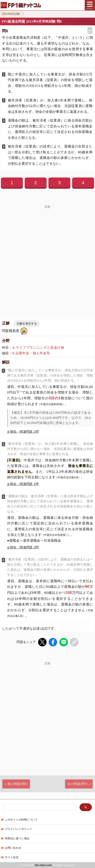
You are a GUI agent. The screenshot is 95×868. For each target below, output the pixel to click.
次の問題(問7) (77, 784)
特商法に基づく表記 (17, 838)
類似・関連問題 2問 (24, 547)
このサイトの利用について (21, 820)
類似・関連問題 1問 (24, 432)
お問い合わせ (13, 848)
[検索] (39, 807)
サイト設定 (12, 857)
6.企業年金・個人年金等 (31, 353)
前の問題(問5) (17, 784)
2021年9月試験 (11, 14)
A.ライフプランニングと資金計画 (38, 347)
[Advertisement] (47, 256)
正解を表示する (27, 324)
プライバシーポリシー (18, 829)
